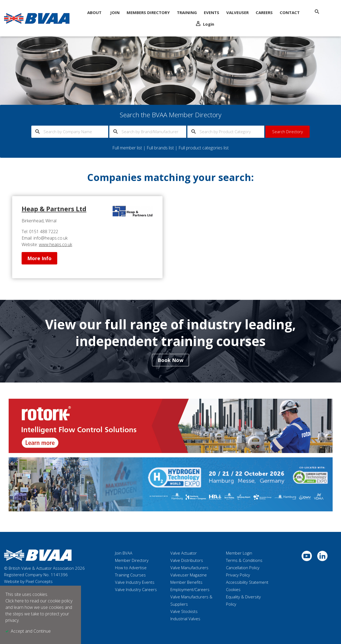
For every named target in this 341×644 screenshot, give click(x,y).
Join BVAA (124, 553)
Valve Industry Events (135, 582)
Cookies (233, 589)
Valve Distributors (187, 560)
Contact (290, 12)
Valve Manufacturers (189, 568)
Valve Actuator (184, 553)
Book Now (170, 360)
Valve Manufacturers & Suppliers (191, 600)
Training (187, 12)
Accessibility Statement (247, 582)
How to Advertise (131, 568)
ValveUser (237, 12)
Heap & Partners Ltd (54, 209)
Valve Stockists (184, 611)
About (94, 12)
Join (115, 12)
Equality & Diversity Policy (243, 600)
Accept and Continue (31, 631)
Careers (264, 12)
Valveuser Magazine (189, 575)
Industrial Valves (185, 619)
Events (212, 12)
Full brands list (160, 148)
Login (205, 24)
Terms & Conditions (244, 560)
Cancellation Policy (243, 568)
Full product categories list (204, 148)
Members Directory (148, 12)
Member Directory (132, 560)
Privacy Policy (238, 575)
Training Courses (130, 575)
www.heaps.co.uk (55, 244)
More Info (39, 258)
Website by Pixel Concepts (28, 581)
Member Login (239, 553)
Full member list (127, 148)
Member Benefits (186, 582)
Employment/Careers (190, 589)
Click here (15, 601)
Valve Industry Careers (136, 589)
